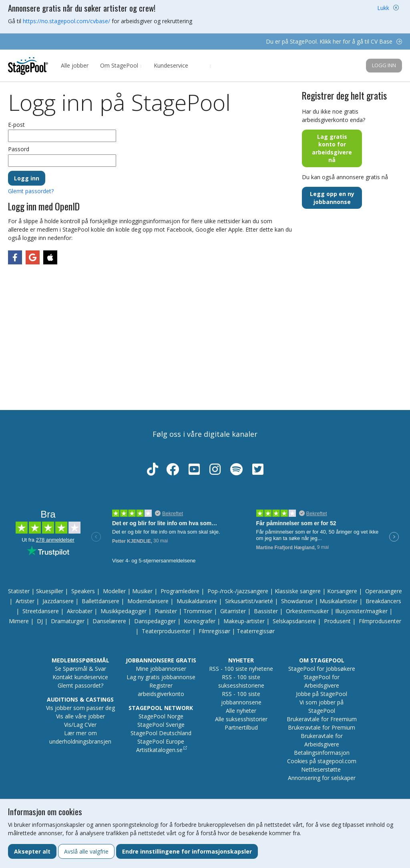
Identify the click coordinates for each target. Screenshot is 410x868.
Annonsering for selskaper (322, 778)
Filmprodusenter (380, 621)
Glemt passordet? (31, 191)
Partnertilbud (241, 727)
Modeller (114, 591)
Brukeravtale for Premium (322, 727)
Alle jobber (75, 65)
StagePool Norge (161, 716)
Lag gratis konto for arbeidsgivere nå (332, 148)
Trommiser (198, 611)
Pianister (166, 611)
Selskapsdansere (294, 621)
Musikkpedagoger (124, 611)
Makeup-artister (244, 621)
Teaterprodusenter (166, 631)
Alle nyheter (241, 711)
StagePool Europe (161, 741)
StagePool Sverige (161, 725)
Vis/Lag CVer (80, 725)
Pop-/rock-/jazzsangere (238, 591)
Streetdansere (41, 611)
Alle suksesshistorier (241, 719)
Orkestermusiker (307, 611)
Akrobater (80, 611)
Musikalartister (339, 601)
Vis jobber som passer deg (80, 708)
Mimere (19, 621)
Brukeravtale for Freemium (322, 719)
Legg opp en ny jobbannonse (332, 198)
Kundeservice (171, 65)
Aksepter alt (32, 851)
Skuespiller (50, 591)
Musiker (142, 591)
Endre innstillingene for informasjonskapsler (187, 851)
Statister (19, 591)
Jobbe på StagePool (322, 694)
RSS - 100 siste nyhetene (241, 669)
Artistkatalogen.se (159, 750)
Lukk (383, 8)
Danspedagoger (155, 621)
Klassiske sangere (298, 591)
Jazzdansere (58, 601)
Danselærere (109, 621)
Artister (25, 601)
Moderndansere (148, 601)
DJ (40, 621)
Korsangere (342, 591)
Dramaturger (68, 621)
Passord (19, 149)
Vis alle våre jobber (80, 716)
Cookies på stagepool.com (322, 761)
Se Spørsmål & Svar (80, 669)
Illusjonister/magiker (361, 611)
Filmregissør (214, 631)
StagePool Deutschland (161, 733)
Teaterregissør (256, 631)
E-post (16, 125)
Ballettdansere (100, 601)
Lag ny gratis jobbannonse (161, 677)
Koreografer (200, 621)
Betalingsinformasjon (322, 753)
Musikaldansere (197, 601)
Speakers (83, 591)
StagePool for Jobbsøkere (322, 669)
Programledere (180, 591)
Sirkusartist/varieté (249, 601)
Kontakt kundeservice (80, 677)
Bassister (266, 611)
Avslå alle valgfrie (86, 851)
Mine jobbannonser (161, 669)
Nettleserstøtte (321, 769)
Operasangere (384, 591)
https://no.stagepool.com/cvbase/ (66, 21)
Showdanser (297, 601)
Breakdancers (383, 601)
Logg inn (384, 65)
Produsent (337, 621)
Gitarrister (233, 611)
